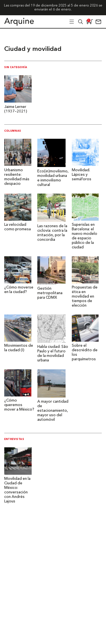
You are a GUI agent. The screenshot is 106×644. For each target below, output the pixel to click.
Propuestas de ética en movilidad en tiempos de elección (85, 297)
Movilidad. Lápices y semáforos (82, 175)
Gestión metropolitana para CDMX (50, 293)
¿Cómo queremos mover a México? (19, 405)
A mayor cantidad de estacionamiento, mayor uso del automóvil (53, 411)
